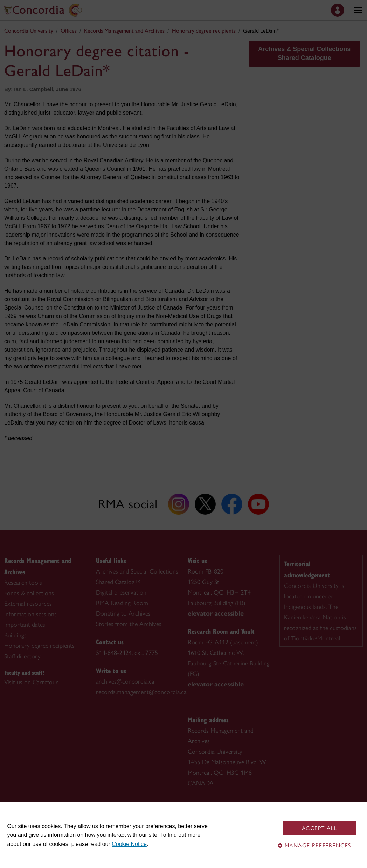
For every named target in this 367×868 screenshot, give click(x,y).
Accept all (320, 828)
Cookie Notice (129, 844)
